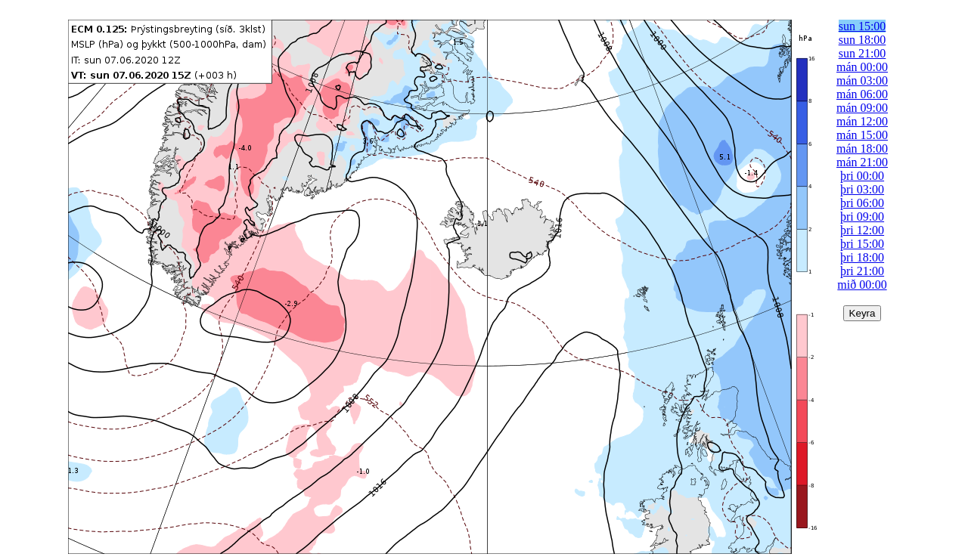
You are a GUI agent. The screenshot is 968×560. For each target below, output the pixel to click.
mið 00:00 (862, 285)
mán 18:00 (862, 149)
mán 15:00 (862, 135)
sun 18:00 (863, 40)
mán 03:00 (862, 80)
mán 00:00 (862, 67)
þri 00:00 (862, 176)
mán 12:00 (862, 121)
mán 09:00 (862, 108)
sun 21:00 (863, 53)
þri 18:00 (862, 257)
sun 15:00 (863, 26)
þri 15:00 (862, 244)
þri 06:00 (862, 203)
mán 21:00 (862, 162)
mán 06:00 (862, 94)
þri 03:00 (862, 189)
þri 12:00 (862, 230)
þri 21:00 (862, 271)
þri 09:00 (862, 217)
